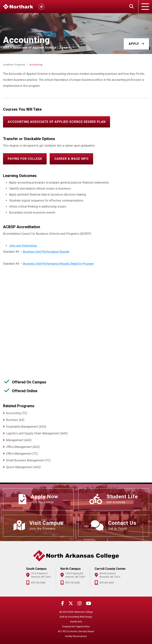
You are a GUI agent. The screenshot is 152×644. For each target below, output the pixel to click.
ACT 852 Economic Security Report (76, 631)
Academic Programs (15, 65)
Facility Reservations (76, 636)
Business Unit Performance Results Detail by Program (58, 264)
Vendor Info (76, 622)
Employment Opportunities (76, 627)
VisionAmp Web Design (80, 617)
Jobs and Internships (23, 246)
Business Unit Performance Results (46, 252)
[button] (136, 44)
